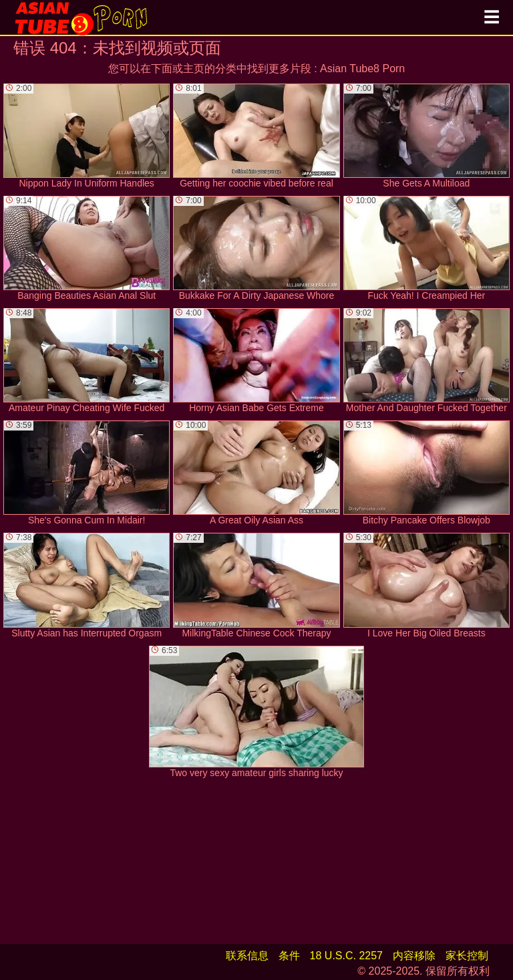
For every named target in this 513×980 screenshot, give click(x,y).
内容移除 (414, 956)
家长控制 (467, 956)
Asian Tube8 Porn (362, 69)
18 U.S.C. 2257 (346, 956)
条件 (289, 956)
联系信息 (247, 956)
